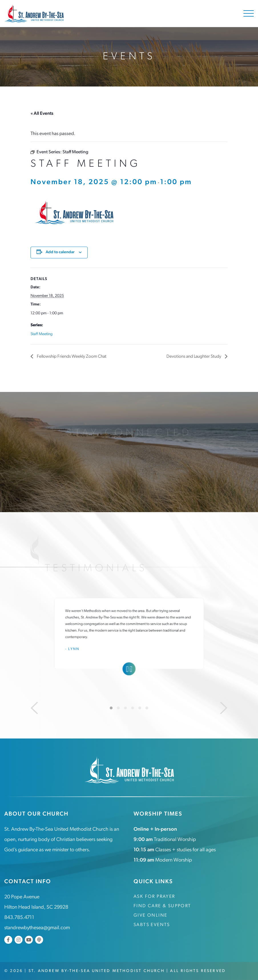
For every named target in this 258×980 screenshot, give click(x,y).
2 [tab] (118, 708)
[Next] (224, 708)
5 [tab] (140, 708)
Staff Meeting (42, 334)
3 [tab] (126, 708)
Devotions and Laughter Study (193, 357)
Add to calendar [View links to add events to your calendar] (60, 252)
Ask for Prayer (154, 896)
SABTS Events (152, 925)
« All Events (42, 114)
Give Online (150, 915)
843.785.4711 (19, 917)
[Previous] (34, 708)
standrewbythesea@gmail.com (37, 928)
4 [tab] (133, 708)
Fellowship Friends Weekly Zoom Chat (73, 357)
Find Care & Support (162, 906)
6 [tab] (147, 708)
